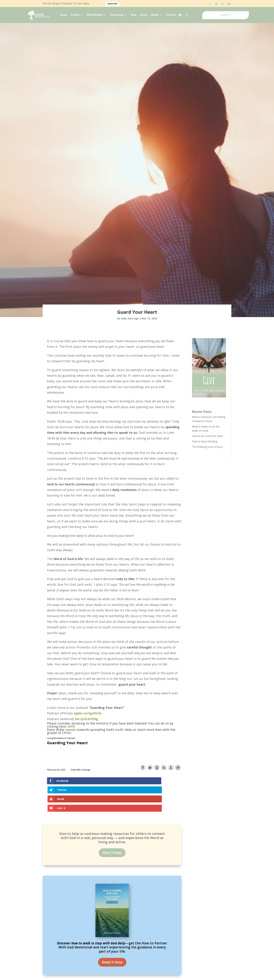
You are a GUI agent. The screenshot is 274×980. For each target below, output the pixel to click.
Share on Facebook (143, 768)
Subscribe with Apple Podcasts (157, 768)
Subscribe (112, 4)
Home (64, 15)
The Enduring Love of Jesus (208, 447)
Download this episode (171, 768)
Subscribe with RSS (164, 768)
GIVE (71, 726)
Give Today (112, 825)
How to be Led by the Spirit (207, 436)
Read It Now (112, 935)
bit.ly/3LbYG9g (87, 719)
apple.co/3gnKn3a (88, 713)
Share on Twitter (150, 768)
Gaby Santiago (130, 318)
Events (75, 15)
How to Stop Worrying (205, 441)
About (155, 15)
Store (144, 15)
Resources (117, 15)
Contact (171, 15)
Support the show (178, 768)
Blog (134, 15)
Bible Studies (95, 15)
